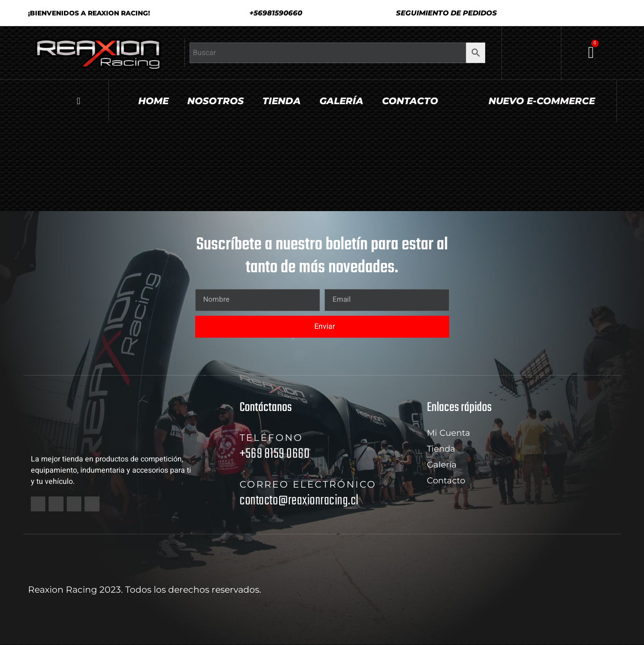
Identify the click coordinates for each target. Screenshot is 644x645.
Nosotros (216, 101)
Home (153, 101)
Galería (341, 101)
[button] (442, 13)
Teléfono (271, 438)
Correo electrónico (308, 484)
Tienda (282, 101)
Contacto (410, 101)
